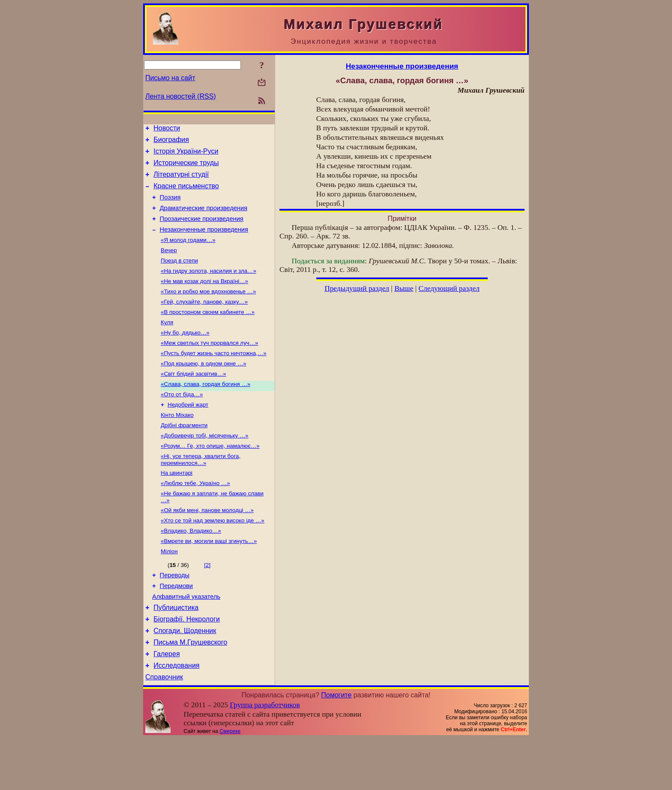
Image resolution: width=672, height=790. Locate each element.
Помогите (336, 746)
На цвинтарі (177, 505)
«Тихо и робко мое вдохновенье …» (208, 309)
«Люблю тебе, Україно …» (195, 517)
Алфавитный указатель (186, 639)
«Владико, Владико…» (191, 568)
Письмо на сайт (170, 78)
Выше (404, 288)
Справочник (164, 728)
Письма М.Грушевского (190, 690)
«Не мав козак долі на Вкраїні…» (204, 298)
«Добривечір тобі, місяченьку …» (205, 466)
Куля (167, 343)
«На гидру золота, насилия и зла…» (208, 287)
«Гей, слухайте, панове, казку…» (204, 321)
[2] (207, 604)
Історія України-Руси (186, 155)
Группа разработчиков (265, 756)
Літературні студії (181, 181)
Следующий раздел (449, 288)
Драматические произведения (204, 218)
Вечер (169, 265)
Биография (171, 142)
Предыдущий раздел (357, 288)
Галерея (166, 703)
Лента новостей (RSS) (181, 96)
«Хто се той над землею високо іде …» (213, 556)
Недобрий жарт (188, 432)
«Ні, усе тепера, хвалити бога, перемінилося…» (201, 491)
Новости (167, 129)
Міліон (169, 590)
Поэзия (170, 206)
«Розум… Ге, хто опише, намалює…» (210, 477)
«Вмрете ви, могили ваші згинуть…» (209, 579)
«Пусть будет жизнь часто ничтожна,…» (214, 376)
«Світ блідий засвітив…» (193, 399)
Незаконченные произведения (204, 242)
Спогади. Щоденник (185, 677)
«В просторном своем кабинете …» (208, 332)
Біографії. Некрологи (187, 664)
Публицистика (176, 651)
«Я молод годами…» (188, 254)
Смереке (230, 783)
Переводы (175, 615)
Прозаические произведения (202, 230)
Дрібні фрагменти (184, 454)
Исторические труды (186, 168)
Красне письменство (186, 194)
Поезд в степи (179, 276)
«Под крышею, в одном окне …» (204, 387)
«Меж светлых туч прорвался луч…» (210, 365)
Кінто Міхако (177, 443)
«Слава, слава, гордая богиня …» (205, 410)
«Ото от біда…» (182, 421)
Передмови (176, 627)
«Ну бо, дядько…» (185, 354)
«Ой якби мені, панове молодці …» (207, 545)
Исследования (176, 716)
